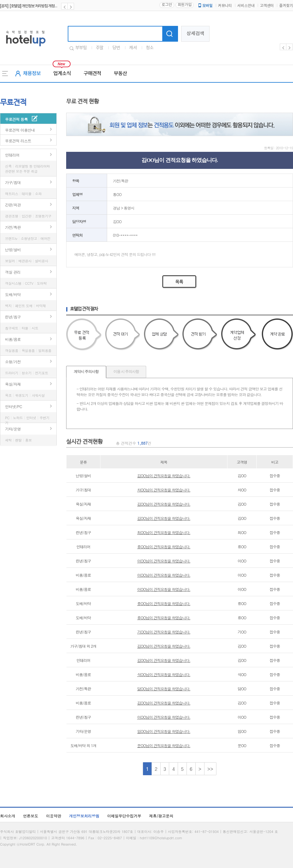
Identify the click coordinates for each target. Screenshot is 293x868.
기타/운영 (13, 429)
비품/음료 (13, 339)
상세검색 (195, 34)
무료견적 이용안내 (20, 130)
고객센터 (267, 6)
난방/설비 (13, 250)
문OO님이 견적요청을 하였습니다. (164, 745)
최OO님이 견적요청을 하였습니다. (164, 532)
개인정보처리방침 (84, 816)
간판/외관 (13, 205)
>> (210, 769)
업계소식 (62, 74)
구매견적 (92, 74)
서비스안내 (246, 6)
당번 (116, 48)
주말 (100, 48)
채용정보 (32, 74)
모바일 (205, 6)
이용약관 (54, 816)
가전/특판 (13, 227)
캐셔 (133, 48)
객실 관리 (13, 272)
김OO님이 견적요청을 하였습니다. (164, 476)
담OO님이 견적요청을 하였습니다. (164, 689)
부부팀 (81, 48)
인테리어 (12, 155)
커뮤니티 (225, 6)
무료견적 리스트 (18, 141)
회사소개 (8, 816)
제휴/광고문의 (161, 816)
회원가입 (185, 5)
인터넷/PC (14, 406)
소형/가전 (13, 362)
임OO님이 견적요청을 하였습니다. (164, 731)
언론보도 (31, 816)
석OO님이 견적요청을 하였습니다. (164, 674)
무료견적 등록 (16, 119)
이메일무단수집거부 (124, 816)
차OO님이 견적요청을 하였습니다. (164, 490)
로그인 (167, 5)
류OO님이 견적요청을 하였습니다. (164, 547)
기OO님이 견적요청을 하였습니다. (164, 632)
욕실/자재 (13, 384)
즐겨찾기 (286, 6)
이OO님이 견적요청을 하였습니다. (164, 561)
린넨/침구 (13, 317)
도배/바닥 (13, 294)
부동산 (120, 74)
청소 (150, 48)
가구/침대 (13, 182)
